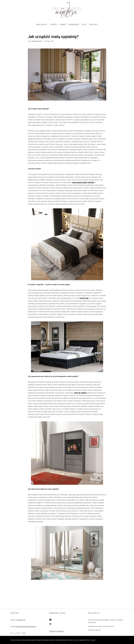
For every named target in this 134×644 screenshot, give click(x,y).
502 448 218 (21, 620)
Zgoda (100, 640)
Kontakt (94, 25)
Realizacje (42, 25)
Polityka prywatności (115, 640)
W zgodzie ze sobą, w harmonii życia (101, 626)
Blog (84, 25)
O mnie (63, 25)
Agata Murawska (37, 41)
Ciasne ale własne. (94, 630)
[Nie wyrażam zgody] (132, 640)
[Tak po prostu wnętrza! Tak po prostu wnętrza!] (67, 10)
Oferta (53, 25)
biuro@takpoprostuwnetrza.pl (26, 627)
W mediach (74, 25)
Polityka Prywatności (56, 631)
